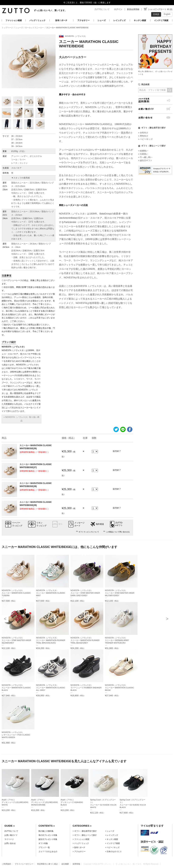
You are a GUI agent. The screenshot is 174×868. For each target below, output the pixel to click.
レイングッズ (119, 20)
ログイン (118, 9)
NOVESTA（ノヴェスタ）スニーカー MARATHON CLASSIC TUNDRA (16, 593)
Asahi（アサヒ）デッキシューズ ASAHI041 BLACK (72, 802)
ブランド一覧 (44, 847)
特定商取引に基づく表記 (47, 864)
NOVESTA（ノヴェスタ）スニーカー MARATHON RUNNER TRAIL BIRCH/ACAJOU (51, 640)
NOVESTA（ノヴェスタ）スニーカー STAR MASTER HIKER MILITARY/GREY (120, 593)
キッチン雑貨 (140, 20)
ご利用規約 (6, 864)
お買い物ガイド (155, 109)
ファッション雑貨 (14, 20)
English (167, 14)
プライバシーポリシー (24, 864)
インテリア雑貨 (161, 20)
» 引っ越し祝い (145, 157)
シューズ (102, 20)
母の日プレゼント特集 (48, 835)
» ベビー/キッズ (145, 139)
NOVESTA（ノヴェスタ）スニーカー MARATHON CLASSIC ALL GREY (51, 688)
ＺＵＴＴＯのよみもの (48, 851)
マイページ (9, 839)
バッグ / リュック (37, 20)
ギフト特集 (43, 843)
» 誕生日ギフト (145, 160)
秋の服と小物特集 (46, 831)
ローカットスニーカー (34, 28)
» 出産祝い (143, 154)
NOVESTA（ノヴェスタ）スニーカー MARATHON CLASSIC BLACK (16, 688)
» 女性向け (143, 133)
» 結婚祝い (143, 151)
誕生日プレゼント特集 (48, 839)
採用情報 (76, 864)
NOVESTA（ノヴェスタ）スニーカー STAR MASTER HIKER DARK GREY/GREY (85, 593)
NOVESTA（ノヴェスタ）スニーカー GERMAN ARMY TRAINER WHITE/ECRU (117, 640)
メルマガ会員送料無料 (155, 100)
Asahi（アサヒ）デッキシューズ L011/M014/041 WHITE (15, 802)
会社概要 (65, 864)
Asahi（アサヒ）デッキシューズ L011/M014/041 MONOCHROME (45, 802)
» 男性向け (143, 136)
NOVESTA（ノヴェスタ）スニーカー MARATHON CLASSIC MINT (51, 593)
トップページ (7, 28)
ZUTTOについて (102, 9)
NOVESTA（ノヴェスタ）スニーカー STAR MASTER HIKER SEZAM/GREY (16, 640)
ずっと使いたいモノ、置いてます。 (50, 10)
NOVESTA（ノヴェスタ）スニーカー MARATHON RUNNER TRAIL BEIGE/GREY (85, 640)
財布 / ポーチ (61, 20)
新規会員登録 (133, 9)
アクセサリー (84, 20)
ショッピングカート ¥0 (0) (160, 9)
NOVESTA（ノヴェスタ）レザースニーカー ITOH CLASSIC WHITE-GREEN (16, 735)
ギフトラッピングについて (89, 532)
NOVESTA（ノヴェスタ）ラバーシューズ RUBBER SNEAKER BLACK (86, 688)
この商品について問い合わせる (118, 532)
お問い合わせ (155, 118)
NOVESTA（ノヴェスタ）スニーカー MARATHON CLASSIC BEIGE (120, 688)
